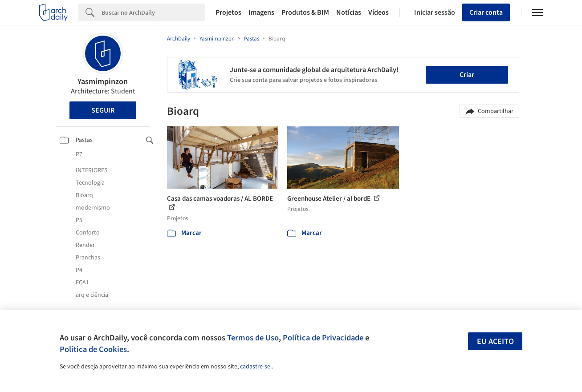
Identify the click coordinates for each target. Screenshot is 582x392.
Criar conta (486, 12)
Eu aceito (495, 341)
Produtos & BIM (305, 12)
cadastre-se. (256, 367)
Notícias (349, 12)
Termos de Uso (253, 338)
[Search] (153, 12)
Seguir (103, 110)
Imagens (261, 12)
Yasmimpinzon (103, 82)
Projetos (228, 12)
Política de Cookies (93, 349)
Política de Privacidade (323, 338)
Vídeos (379, 12)
